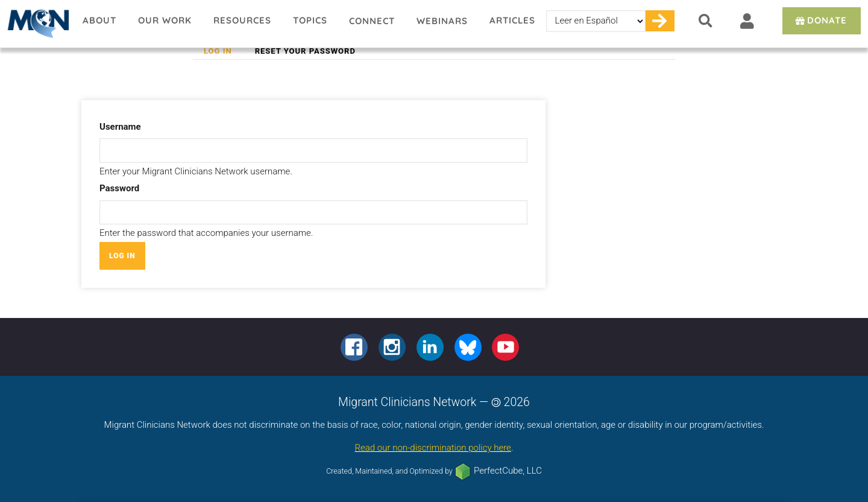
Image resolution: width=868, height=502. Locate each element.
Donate (820, 20)
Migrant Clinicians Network (36, 24)
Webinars (442, 21)
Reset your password (305, 51)
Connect (372, 21)
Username (120, 127)
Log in (223, 51)
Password (119, 188)
